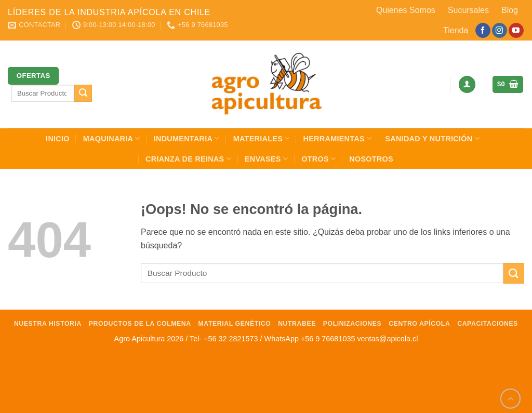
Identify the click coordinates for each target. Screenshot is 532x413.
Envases (266, 159)
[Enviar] (83, 94)
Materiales (262, 138)
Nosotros (371, 159)
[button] (467, 84)
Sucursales (468, 10)
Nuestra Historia (48, 324)
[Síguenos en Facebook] (483, 31)
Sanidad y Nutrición (432, 138)
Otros (318, 159)
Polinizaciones (353, 324)
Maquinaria (112, 138)
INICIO (58, 139)
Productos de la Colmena (140, 324)
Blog (510, 10)
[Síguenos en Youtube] (516, 31)
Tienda (456, 30)
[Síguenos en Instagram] (500, 31)
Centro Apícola (419, 324)
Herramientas (338, 138)
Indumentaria (187, 138)
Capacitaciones (488, 324)
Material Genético (235, 324)
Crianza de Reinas (188, 159)
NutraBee (297, 324)
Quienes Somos (406, 10)
